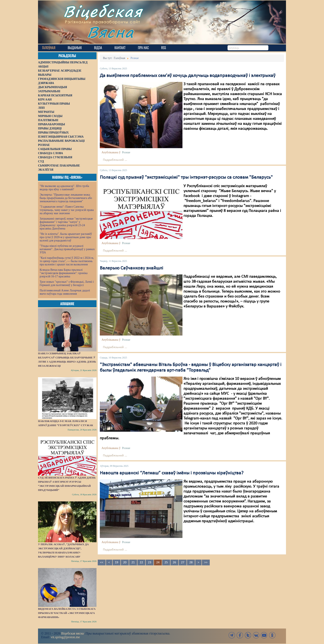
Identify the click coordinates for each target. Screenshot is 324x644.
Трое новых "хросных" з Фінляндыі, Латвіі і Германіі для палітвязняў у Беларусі (67, 283)
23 (150, 562)
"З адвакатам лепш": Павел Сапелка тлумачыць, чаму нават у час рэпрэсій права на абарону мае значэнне (67, 210)
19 (117, 562)
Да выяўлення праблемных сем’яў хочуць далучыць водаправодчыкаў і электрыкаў (188, 76)
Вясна (110, 32)
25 (166, 562)
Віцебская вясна (72, 633)
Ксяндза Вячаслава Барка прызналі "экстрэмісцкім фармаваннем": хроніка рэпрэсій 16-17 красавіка (64, 273)
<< (102, 562)
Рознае (126, 152)
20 (125, 562)
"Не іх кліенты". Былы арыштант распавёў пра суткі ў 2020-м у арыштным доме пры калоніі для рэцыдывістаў (66, 237)
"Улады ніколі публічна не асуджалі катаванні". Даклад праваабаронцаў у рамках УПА (67, 249)
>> (206, 562)
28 (191, 562)
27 (183, 562)
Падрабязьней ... (115, 160)
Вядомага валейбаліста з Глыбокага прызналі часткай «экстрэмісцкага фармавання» (67, 613)
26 (174, 562)
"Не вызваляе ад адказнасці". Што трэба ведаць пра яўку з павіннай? (64, 188)
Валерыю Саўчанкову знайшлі (132, 268)
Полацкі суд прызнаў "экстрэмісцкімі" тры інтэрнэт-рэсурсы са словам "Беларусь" (186, 177)
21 (133, 562)
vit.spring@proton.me (65, 637)
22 (141, 562)
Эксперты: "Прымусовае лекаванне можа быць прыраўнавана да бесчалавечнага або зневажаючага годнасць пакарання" (66, 198)
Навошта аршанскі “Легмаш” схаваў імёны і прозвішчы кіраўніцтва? (172, 473)
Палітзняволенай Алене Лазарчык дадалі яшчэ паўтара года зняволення (65, 292)
